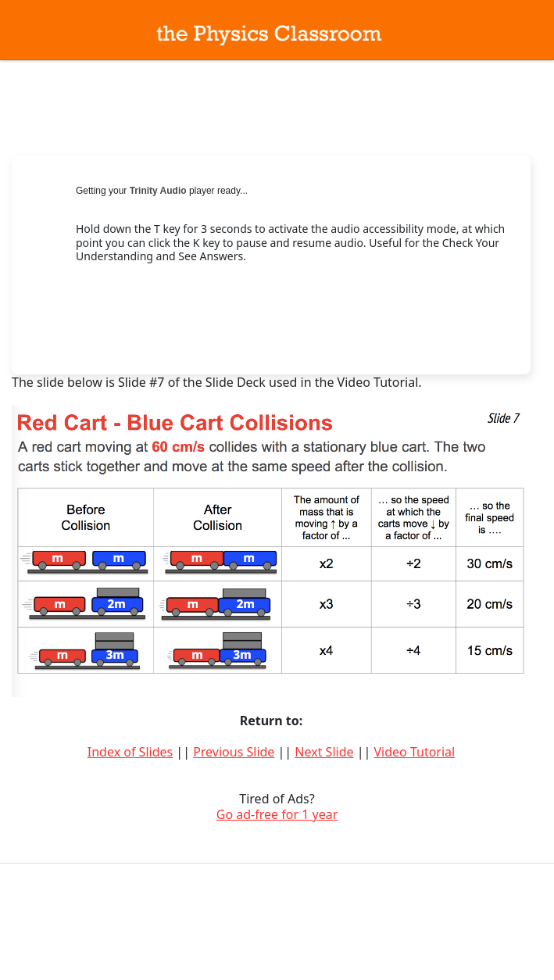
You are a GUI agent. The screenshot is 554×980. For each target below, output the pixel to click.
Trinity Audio (158, 191)
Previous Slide (234, 752)
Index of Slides (130, 752)
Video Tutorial (414, 752)
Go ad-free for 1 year (277, 814)
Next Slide (324, 752)
